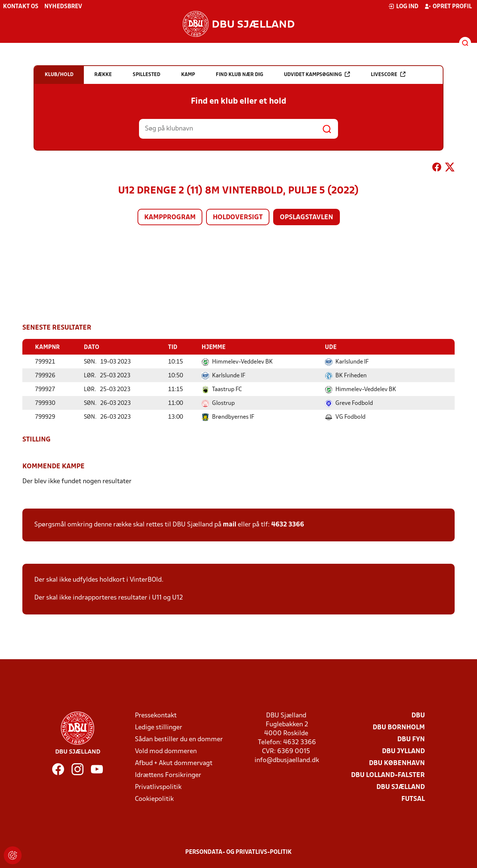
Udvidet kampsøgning (317, 74)
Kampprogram (170, 218)
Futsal (413, 799)
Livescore (388, 74)
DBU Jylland (403, 751)
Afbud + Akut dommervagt (174, 763)
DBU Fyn (411, 739)
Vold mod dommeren (166, 751)
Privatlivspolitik (158, 787)
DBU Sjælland (401, 787)
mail (230, 524)
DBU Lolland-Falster (388, 775)
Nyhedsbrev (63, 7)
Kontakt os (21, 7)
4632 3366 (288, 524)
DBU (418, 715)
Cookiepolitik (154, 799)
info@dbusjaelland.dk (287, 760)
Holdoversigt (238, 218)
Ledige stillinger (159, 727)
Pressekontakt (156, 715)
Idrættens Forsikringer (168, 775)
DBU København (397, 763)
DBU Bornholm (399, 727)
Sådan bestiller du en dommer (179, 739)
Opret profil (448, 6)
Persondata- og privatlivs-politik (238, 852)
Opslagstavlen (307, 218)
